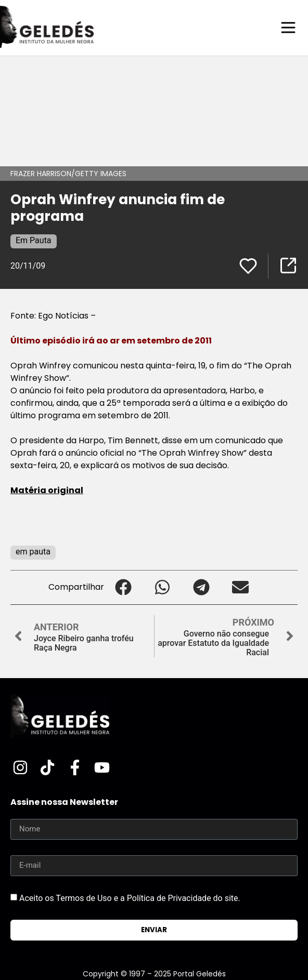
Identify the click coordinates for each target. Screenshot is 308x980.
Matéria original (47, 490)
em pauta (33, 552)
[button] (124, 587)
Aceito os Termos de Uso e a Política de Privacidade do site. (130, 898)
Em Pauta (34, 240)
